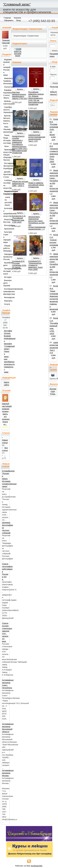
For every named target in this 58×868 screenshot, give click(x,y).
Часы (6, 146)
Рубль (53, 394)
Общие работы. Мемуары (6, 248)
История (6, 277)
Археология (6, 229)
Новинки (17, 62)
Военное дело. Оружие (6, 283)
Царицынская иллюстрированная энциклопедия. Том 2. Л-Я (37, 138)
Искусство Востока (6, 221)
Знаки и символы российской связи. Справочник (36, 185)
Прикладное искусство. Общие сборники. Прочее (6, 155)
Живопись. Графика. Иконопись (6, 81)
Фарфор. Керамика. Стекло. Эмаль (6, 94)
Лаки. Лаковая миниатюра (6, 129)
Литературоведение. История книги (6, 271)
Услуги (6, 304)
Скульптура (6, 87)
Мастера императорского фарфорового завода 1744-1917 (20, 95)
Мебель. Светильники (6, 102)
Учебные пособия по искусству (6, 184)
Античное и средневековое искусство (6, 212)
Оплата (7, 333)
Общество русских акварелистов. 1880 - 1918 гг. (20, 184)
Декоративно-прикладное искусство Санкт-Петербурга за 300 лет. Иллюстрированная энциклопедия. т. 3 (37, 223)
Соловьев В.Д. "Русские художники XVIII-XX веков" (19, 264)
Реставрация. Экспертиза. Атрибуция (6, 166)
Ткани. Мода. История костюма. (6, 139)
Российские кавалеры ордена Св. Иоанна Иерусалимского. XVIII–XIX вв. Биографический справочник (36, 98)
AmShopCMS (37, 866)
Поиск (53, 41)
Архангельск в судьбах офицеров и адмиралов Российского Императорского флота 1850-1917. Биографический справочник (20, 144)
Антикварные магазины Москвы (8, 773)
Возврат (7, 336)
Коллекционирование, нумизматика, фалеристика (6, 291)
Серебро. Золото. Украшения (6, 110)
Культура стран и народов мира (6, 237)
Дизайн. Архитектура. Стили (6, 174)
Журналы (6, 301)
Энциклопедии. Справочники (6, 193)
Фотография (6, 225)
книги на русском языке (18, 54)
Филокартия (6, 297)
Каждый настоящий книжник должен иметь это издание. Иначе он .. (7, 414)
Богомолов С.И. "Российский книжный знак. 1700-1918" (19, 219)
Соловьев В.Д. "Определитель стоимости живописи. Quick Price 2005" (35, 265)
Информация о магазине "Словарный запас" (10, 344)
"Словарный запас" (17, 4)
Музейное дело (6, 264)
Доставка (8, 331)
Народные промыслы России (6, 257)
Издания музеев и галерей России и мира (6, 67)
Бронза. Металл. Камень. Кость (6, 120)
